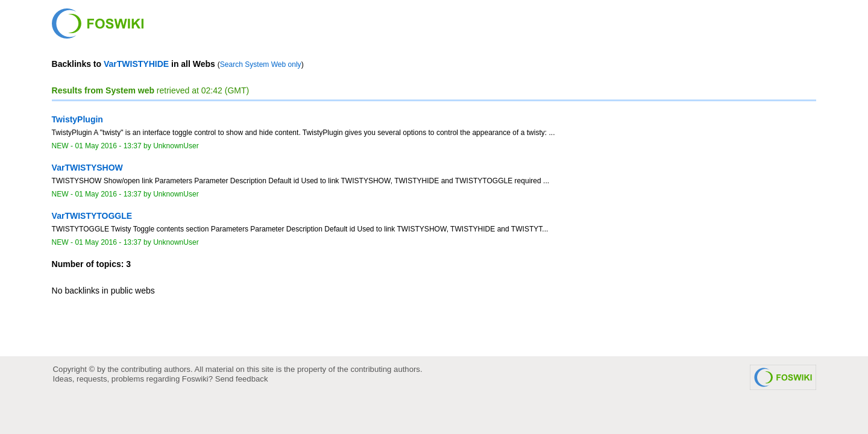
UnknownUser (176, 146)
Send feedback (242, 379)
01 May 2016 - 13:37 (108, 146)
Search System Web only (261, 64)
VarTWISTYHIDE (136, 64)
